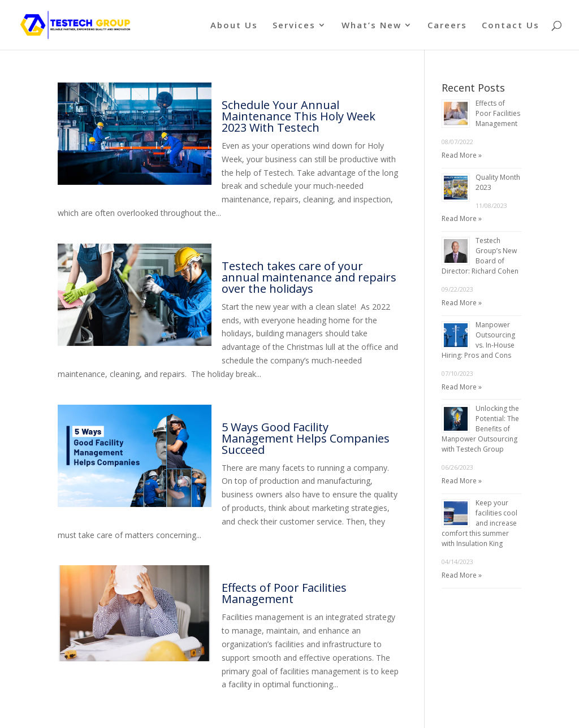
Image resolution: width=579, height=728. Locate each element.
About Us (234, 26)
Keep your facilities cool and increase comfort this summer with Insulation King (479, 523)
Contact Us (511, 26)
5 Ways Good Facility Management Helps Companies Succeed (306, 438)
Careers (447, 26)
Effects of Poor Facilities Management (284, 593)
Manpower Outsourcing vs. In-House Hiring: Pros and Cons (478, 340)
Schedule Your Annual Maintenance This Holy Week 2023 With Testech (299, 116)
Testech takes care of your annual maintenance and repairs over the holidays (309, 277)
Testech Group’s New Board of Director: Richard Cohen (480, 256)
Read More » (462, 155)
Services (294, 26)
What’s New (371, 26)
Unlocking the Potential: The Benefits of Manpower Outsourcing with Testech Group (480, 429)
